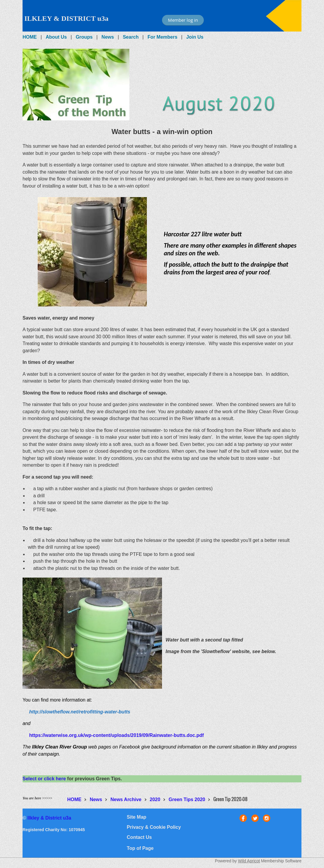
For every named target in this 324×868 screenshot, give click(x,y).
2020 (155, 799)
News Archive (126, 799)
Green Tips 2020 (187, 799)
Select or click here (44, 779)
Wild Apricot (249, 861)
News (108, 37)
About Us (56, 37)
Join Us (195, 37)
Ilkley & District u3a (49, 818)
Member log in (183, 20)
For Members (162, 37)
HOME (30, 37)
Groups (84, 37)
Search (131, 37)
